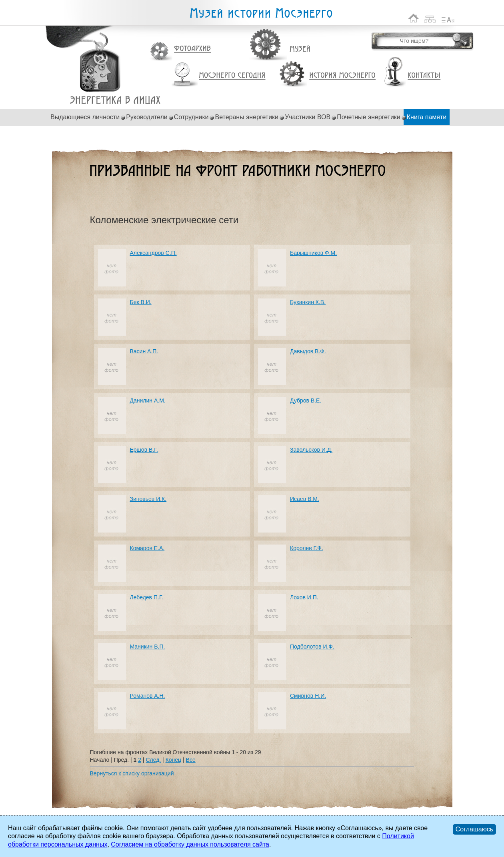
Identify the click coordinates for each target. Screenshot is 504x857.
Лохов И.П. (304, 597)
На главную (414, 18)
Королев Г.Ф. (307, 548)
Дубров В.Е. (306, 400)
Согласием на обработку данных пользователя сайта (190, 844)
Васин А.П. (144, 351)
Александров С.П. (153, 253)
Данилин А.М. (148, 400)
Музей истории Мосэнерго (261, 13)
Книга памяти (427, 117)
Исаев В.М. (305, 499)
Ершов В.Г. (144, 450)
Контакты (424, 76)
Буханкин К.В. (308, 302)
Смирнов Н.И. (308, 696)
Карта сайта (430, 18)
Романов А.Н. (148, 696)
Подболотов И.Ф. (312, 647)
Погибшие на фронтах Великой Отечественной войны (115, 100)
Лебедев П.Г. (147, 597)
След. (153, 760)
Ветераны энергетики (247, 117)
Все (191, 760)
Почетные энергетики (369, 117)
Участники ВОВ (308, 117)
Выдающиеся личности (85, 117)
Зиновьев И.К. (148, 499)
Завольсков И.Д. (311, 450)
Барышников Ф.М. (313, 253)
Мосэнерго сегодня (232, 76)
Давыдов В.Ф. (308, 351)
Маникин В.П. (148, 647)
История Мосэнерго (343, 76)
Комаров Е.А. (147, 548)
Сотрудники (191, 117)
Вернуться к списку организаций (132, 773)
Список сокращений (448, 18)
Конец (173, 760)
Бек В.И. (141, 302)
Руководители (147, 117)
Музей (300, 49)
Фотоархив (192, 49)
